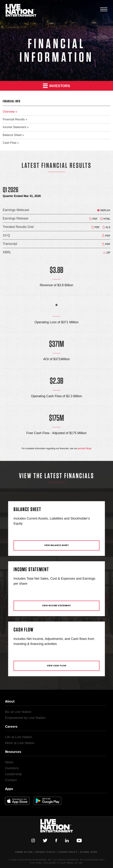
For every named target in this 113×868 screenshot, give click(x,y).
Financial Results (14, 119)
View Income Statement (56, 606)
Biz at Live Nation (18, 712)
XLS (106, 227)
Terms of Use (24, 852)
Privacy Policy (46, 852)
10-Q (6, 235)
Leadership (13, 774)
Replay (104, 210)
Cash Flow (10, 143)
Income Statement (14, 127)
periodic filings (85, 448)
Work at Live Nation (20, 743)
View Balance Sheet (56, 545)
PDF (93, 219)
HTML (105, 219)
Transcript (10, 244)
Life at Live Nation (19, 737)
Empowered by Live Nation (25, 718)
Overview (9, 112)
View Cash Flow (56, 666)
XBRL (7, 252)
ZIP (107, 252)
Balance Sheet (12, 135)
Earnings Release (16, 218)
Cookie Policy (68, 852)
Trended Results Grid (18, 227)
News (9, 762)
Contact (11, 780)
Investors (56, 86)
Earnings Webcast (16, 210)
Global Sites (89, 852)
